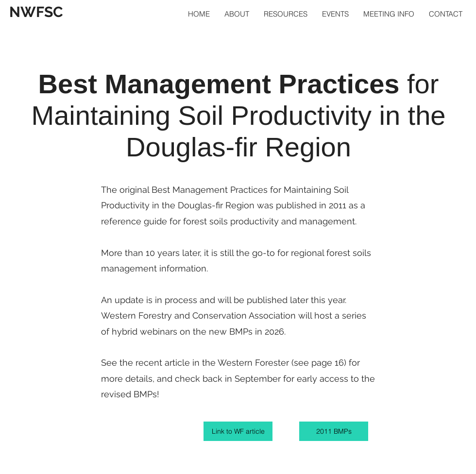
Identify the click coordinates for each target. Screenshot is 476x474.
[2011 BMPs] (334, 431)
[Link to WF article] (238, 431)
